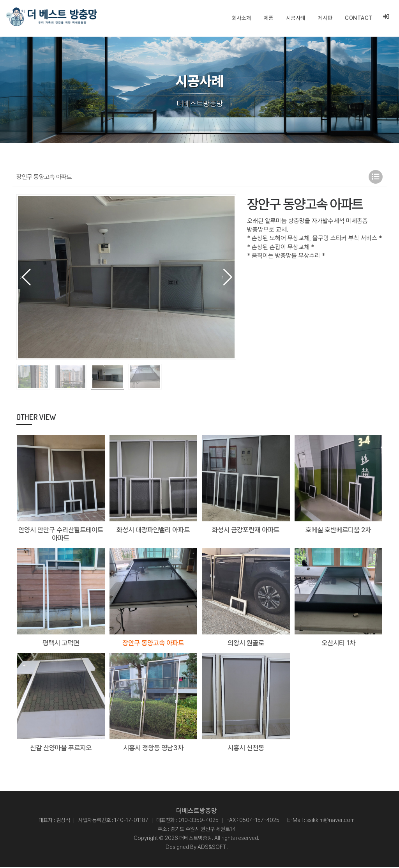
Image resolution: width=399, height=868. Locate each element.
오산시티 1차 (338, 643)
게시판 (325, 18)
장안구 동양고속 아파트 (153, 643)
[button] (227, 277)
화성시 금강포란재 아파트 (246, 530)
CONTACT (359, 18)
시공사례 (296, 18)
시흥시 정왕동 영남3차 (153, 748)
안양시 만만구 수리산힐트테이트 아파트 (61, 534)
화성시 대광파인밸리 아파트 (153, 530)
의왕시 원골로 (246, 643)
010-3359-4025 (199, 821)
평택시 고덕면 (61, 643)
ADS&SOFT (212, 848)
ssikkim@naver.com (330, 821)
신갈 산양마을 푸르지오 (61, 748)
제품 (269, 18)
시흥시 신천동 (246, 748)
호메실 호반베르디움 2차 (338, 530)
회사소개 (242, 18)
